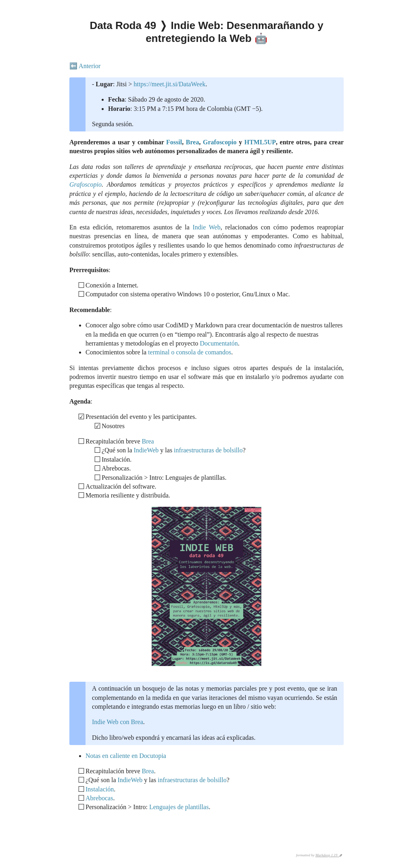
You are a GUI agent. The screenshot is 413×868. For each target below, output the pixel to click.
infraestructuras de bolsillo (208, 450)
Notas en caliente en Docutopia (126, 756)
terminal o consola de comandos (190, 352)
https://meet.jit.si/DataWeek (169, 84)
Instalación (100, 789)
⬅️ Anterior (85, 66)
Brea (193, 142)
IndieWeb (146, 450)
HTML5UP (260, 142)
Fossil (174, 142)
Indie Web (207, 227)
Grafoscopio (220, 142)
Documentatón (219, 343)
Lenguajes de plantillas (179, 807)
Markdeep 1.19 (327, 855)
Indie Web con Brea (118, 722)
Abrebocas (99, 798)
